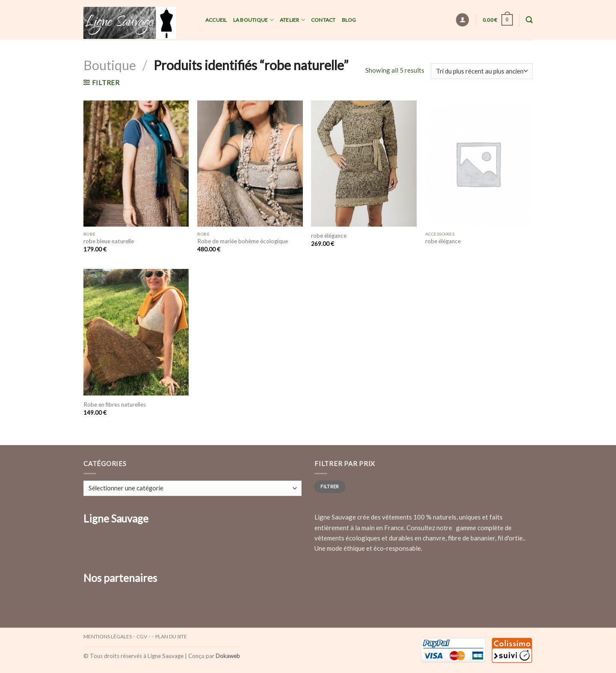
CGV (142, 636)
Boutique (110, 65)
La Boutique (253, 20)
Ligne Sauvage (166, 656)
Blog (349, 20)
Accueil (216, 20)
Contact (323, 20)
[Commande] (482, 71)
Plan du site (171, 636)
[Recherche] (529, 20)
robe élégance (329, 236)
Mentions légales (108, 636)
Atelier (292, 20)
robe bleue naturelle (109, 241)
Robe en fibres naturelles (115, 404)
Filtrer (330, 486)
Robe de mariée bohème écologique (243, 241)
